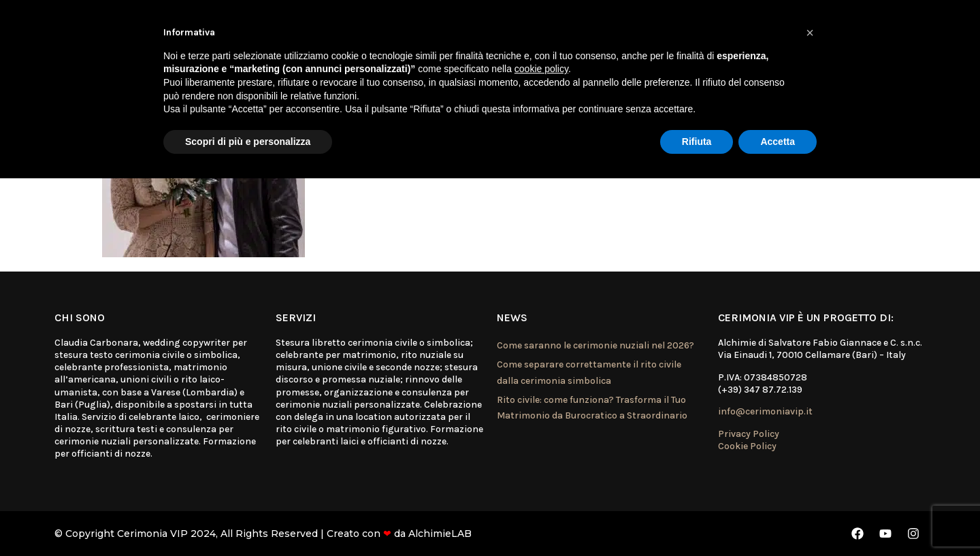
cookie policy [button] (541, 69)
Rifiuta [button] (697, 142)
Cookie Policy (747, 446)
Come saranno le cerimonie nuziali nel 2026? (595, 345)
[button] (810, 33)
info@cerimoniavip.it (765, 411)
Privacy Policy (749, 434)
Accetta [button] (778, 142)
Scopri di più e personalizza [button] (248, 142)
